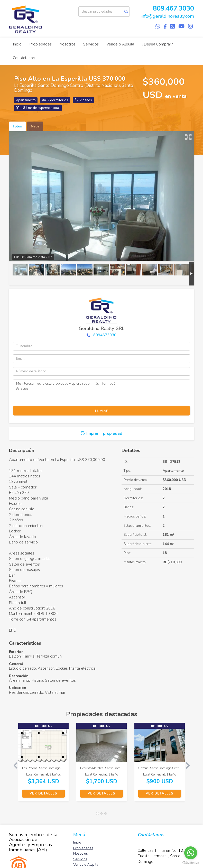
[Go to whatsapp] (191, 853)
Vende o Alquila (120, 44)
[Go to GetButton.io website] (191, 863)
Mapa (35, 126)
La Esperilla (25, 85)
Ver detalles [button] (43, 793)
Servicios (91, 44)
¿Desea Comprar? (157, 44)
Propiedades (40, 44)
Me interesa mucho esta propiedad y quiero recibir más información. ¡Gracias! (101, 391)
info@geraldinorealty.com (167, 16)
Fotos (17, 126)
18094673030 (104, 335)
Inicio (17, 44)
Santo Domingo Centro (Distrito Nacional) (79, 85)
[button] (14, 765)
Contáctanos (24, 58)
